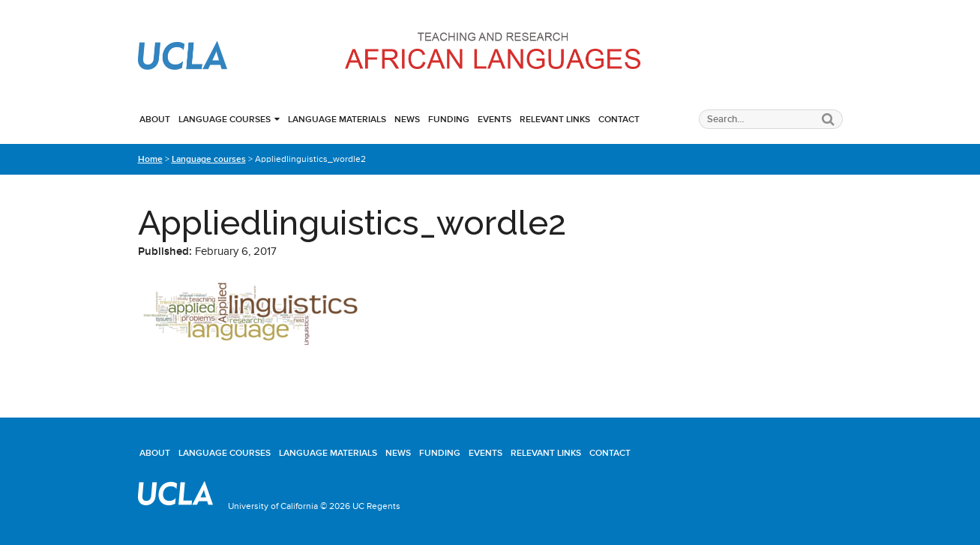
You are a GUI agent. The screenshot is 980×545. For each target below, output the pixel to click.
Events (494, 119)
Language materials (337, 119)
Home (150, 159)
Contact (619, 119)
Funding (449, 119)
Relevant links (555, 119)
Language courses (225, 119)
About (155, 119)
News (407, 119)
